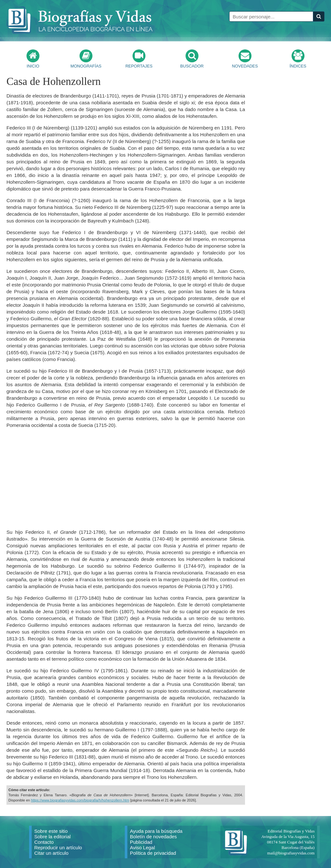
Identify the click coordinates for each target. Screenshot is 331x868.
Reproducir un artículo (58, 847)
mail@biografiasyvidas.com (291, 853)
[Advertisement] (126, 479)
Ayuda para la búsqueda (156, 831)
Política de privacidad (153, 853)
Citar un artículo (51, 853)
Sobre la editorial (53, 837)
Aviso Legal (142, 847)
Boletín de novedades (153, 837)
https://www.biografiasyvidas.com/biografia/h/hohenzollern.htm (80, 800)
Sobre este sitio (51, 831)
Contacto (44, 842)
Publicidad (141, 842)
